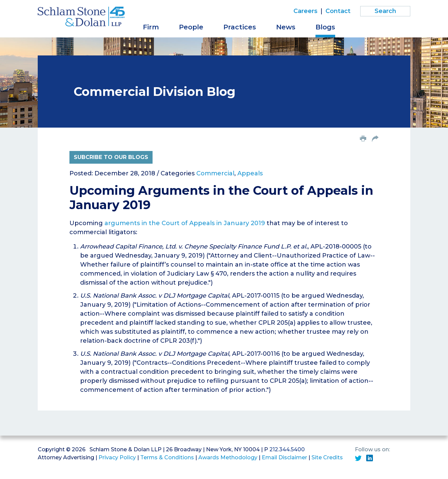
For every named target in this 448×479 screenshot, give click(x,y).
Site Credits (327, 457)
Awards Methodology (228, 457)
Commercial (215, 173)
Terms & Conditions (167, 457)
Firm (151, 27)
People (191, 27)
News (286, 27)
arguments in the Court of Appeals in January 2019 (185, 223)
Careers (305, 11)
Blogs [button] (325, 27)
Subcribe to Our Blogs (111, 157)
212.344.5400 (287, 449)
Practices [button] (240, 27)
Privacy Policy (117, 457)
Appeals (250, 173)
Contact (338, 11)
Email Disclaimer (284, 457)
